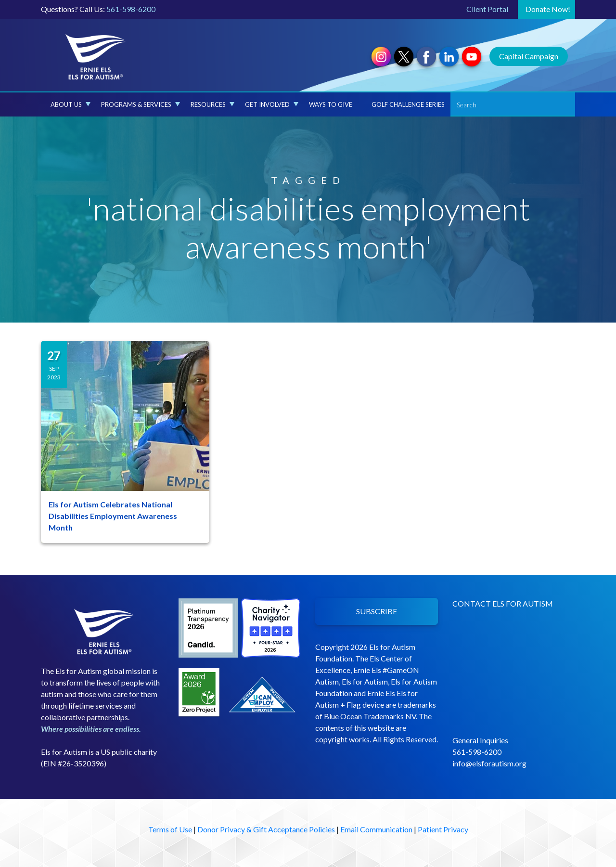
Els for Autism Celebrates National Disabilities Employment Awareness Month (113, 516)
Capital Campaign (529, 56)
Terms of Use (170, 829)
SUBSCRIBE (377, 611)
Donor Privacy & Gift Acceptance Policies (266, 829)
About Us (71, 104)
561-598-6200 (131, 9)
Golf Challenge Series (408, 104)
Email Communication (376, 829)
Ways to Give (331, 104)
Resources (212, 104)
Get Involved (272, 104)
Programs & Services (141, 104)
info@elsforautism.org (489, 763)
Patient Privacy (443, 829)
